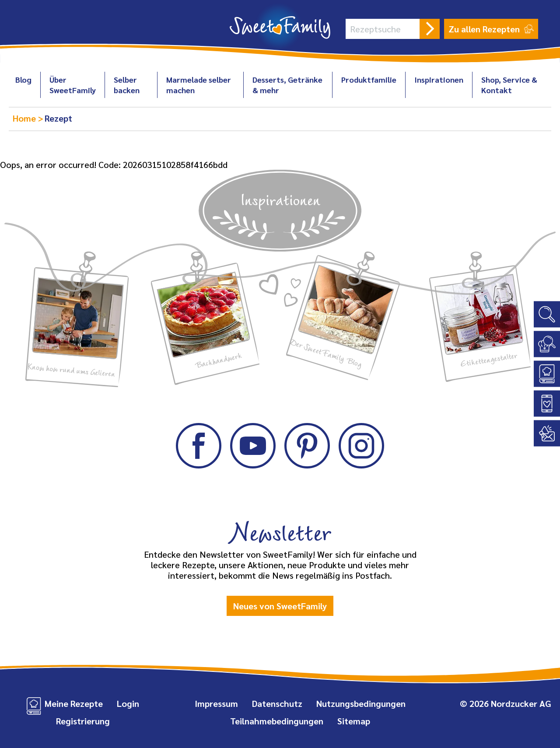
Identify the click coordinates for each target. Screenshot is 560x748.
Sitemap (354, 721)
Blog (23, 79)
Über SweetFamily (73, 85)
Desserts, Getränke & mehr (287, 85)
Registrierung (83, 721)
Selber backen (127, 85)
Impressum (216, 703)
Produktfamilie (369, 79)
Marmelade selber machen (199, 85)
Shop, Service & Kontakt (509, 85)
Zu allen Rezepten (491, 29)
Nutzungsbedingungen (361, 703)
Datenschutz (277, 703)
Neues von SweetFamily (280, 606)
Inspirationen (439, 79)
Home (25, 118)
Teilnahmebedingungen (277, 721)
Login (128, 703)
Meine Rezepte (74, 703)
